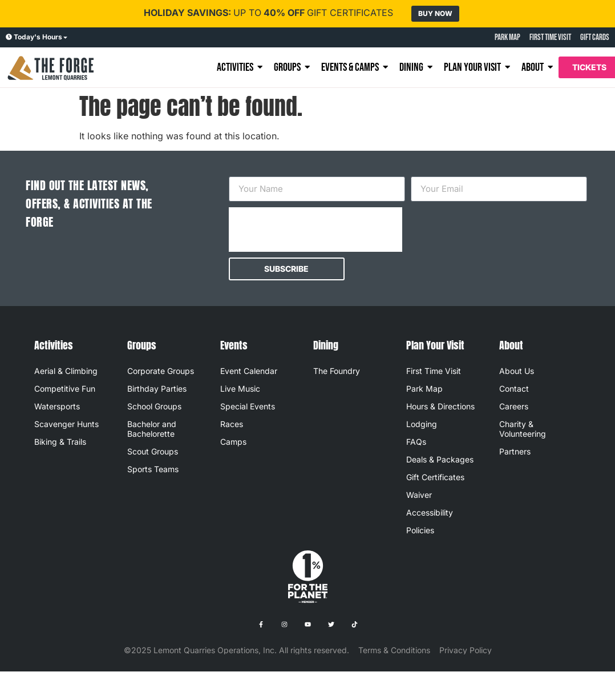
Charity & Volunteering (523, 429)
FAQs (416, 442)
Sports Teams (153, 469)
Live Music (240, 389)
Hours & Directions (440, 406)
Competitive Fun (65, 389)
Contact (514, 389)
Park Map (424, 389)
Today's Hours (38, 37)
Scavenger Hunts (66, 424)
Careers (514, 406)
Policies (420, 530)
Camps (233, 442)
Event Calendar (249, 371)
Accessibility (430, 512)
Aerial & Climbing (66, 371)
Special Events (248, 406)
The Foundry (337, 371)
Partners (515, 451)
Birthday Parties (157, 389)
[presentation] (315, 230)
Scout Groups (153, 451)
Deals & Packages (440, 459)
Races (232, 424)
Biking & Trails (60, 442)
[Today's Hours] (9, 37)
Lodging (422, 424)
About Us (517, 371)
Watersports (57, 406)
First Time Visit (434, 371)
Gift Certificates (435, 477)
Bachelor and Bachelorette (152, 429)
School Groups (154, 406)
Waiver (419, 495)
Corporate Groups (161, 371)
